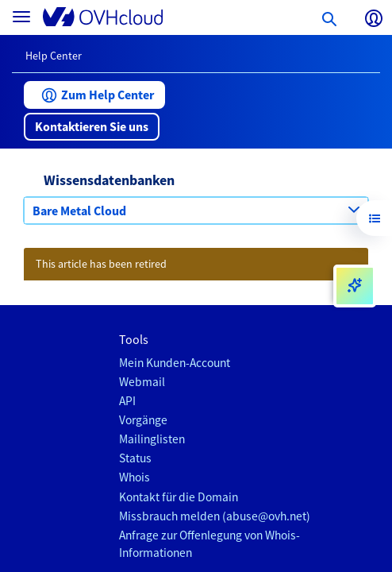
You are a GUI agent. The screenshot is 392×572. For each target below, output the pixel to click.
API (127, 401)
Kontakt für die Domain (179, 497)
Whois (135, 477)
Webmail (142, 382)
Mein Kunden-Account (175, 363)
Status (135, 458)
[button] (94, 95)
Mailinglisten (152, 439)
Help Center (54, 56)
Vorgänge (143, 420)
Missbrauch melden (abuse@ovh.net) (215, 516)
